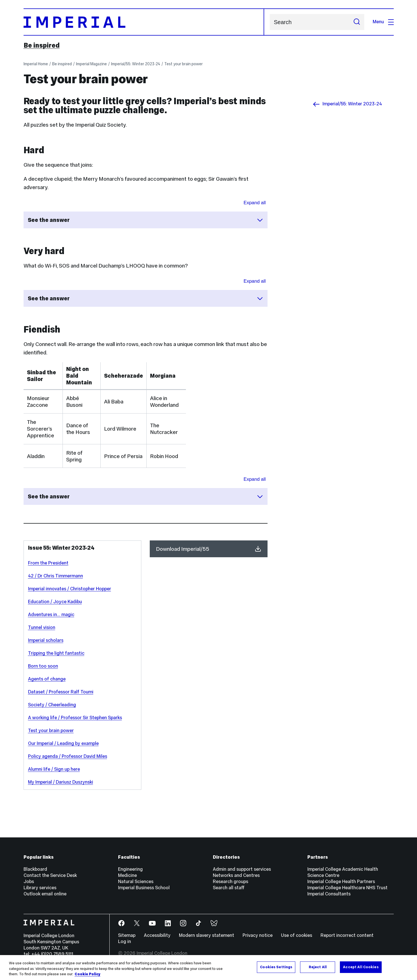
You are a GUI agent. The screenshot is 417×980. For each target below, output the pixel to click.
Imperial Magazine (91, 64)
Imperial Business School (144, 888)
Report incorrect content (347, 935)
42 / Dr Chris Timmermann (56, 576)
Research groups (231, 882)
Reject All (318, 967)
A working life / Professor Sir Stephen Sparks (75, 718)
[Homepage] (144, 22)
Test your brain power (184, 64)
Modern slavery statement (207, 935)
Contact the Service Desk (50, 875)
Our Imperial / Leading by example (63, 743)
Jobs (29, 882)
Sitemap (127, 935)
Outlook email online (45, 894)
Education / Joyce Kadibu (55, 602)
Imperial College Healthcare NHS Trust (347, 888)
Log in (125, 941)
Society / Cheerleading (52, 705)
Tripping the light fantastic (56, 653)
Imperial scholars (46, 640)
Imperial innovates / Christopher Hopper (70, 589)
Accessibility (157, 935)
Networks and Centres (236, 875)
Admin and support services (242, 869)
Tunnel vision (42, 627)
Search (270, 22)
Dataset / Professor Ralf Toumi (61, 692)
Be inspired (42, 45)
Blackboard (35, 869)
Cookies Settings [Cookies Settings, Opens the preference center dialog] (276, 967)
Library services (40, 888)
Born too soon (43, 666)
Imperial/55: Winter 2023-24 (136, 64)
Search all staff (229, 888)
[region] (208, 968)
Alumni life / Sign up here (54, 769)
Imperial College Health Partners (341, 882)
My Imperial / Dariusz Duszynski (61, 782)
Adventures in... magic (51, 615)
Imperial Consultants (329, 894)
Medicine (127, 875)
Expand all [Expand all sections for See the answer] (254, 203)
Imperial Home (36, 64)
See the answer (146, 220)
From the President (48, 563)
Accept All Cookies (361, 967)
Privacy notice (258, 935)
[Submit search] (357, 22)
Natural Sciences (136, 882)
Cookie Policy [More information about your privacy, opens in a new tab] (87, 974)
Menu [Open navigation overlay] (383, 22)
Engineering (130, 869)
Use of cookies (297, 935)
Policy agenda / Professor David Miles (68, 756)
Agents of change (47, 679)
